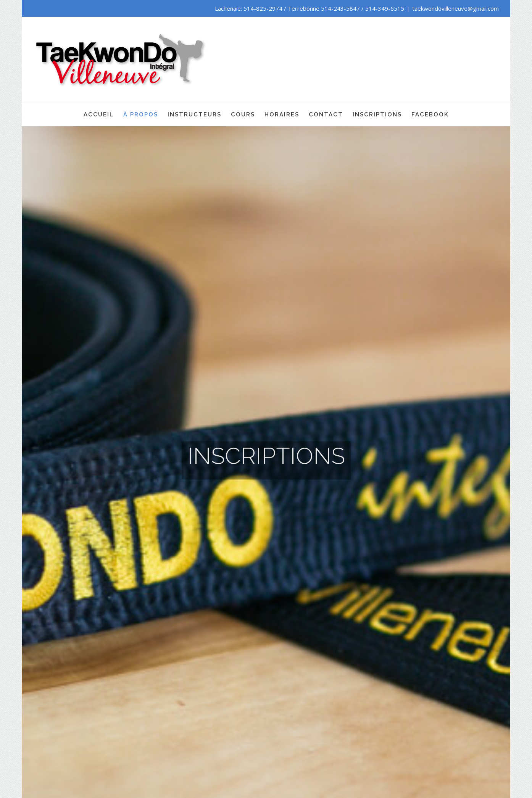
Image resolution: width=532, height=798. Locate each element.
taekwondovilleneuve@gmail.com (455, 8)
